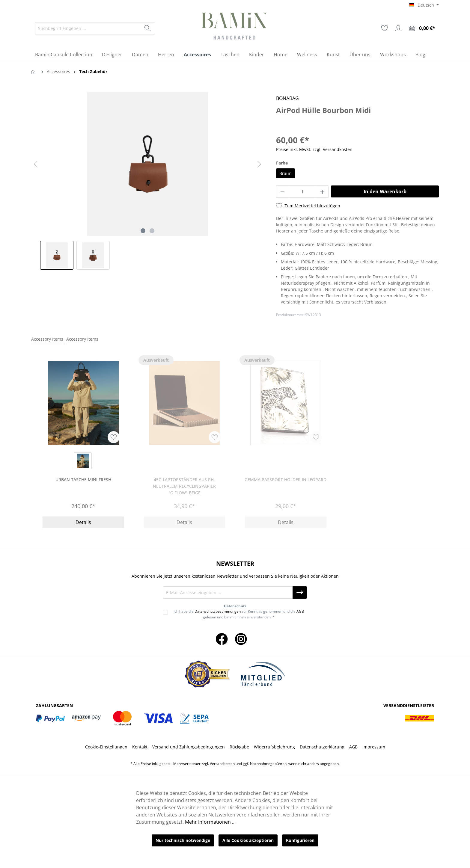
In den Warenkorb (385, 191)
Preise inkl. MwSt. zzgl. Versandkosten (314, 149)
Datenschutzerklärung (322, 747)
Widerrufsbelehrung (274, 747)
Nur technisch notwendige (183, 840)
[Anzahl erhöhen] (323, 192)
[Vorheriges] (36, 164)
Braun (286, 173)
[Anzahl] (302, 192)
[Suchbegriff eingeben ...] (88, 28)
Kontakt (140, 747)
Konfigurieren (300, 840)
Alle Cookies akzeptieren (248, 840)
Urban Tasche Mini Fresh (83, 480)
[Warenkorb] (422, 28)
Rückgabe (239, 747)
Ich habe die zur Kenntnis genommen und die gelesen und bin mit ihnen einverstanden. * (239, 614)
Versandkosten (222, 764)
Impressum (374, 747)
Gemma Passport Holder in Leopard (286, 480)
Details (83, 522)
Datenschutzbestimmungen (218, 611)
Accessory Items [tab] (47, 339)
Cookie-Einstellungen (106, 747)
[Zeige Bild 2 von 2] (152, 231)
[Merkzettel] (385, 28)
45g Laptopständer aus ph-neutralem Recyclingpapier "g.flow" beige (184, 486)
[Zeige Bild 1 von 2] (143, 231)
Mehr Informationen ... (210, 822)
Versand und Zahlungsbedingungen (189, 747)
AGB (300, 611)
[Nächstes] (259, 164)
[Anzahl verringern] (282, 192)
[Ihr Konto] (398, 28)
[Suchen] (148, 28)
